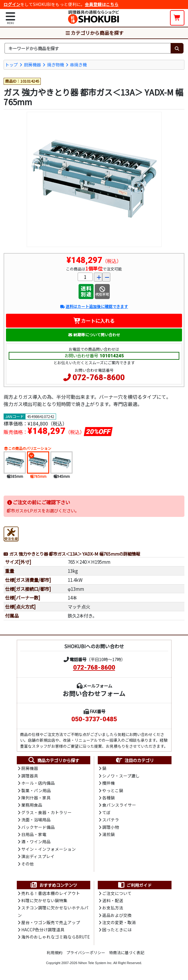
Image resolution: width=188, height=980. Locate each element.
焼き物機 (55, 64)
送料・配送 (113, 900)
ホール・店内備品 (38, 783)
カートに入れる (94, 321)
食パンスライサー (119, 805)
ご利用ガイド (134, 885)
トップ (11, 64)
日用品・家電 (34, 834)
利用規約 (55, 953)
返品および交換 (117, 915)
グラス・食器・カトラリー (46, 812)
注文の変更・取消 (119, 922)
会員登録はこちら (102, 4)
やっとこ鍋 (113, 790)
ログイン (12, 4)
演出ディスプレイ (38, 856)
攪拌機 (109, 783)
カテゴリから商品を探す (94, 33)
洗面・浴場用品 (36, 820)
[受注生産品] (11, 533)
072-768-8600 (99, 377)
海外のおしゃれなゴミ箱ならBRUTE (55, 937)
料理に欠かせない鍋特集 (44, 900)
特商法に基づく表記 (127, 953)
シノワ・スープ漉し (121, 776)
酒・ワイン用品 (36, 841)
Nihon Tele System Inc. (95, 963)
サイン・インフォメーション (49, 849)
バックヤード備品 (38, 827)
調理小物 (111, 827)
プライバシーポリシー (86, 953)
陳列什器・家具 (36, 798)
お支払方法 (113, 908)
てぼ (106, 812)
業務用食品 (32, 805)
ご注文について (117, 893)
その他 (28, 864)
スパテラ (111, 820)
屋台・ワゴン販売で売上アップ (51, 922)
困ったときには (117, 930)
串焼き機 (78, 64)
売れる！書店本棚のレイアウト (51, 893)
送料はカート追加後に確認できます (94, 306)
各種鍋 (109, 798)
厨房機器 (32, 64)
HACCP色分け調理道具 (43, 930)
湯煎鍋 (109, 834)
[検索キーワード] (88, 48)
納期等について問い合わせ (94, 335)
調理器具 (30, 776)
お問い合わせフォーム (94, 693)
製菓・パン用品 (36, 790)
